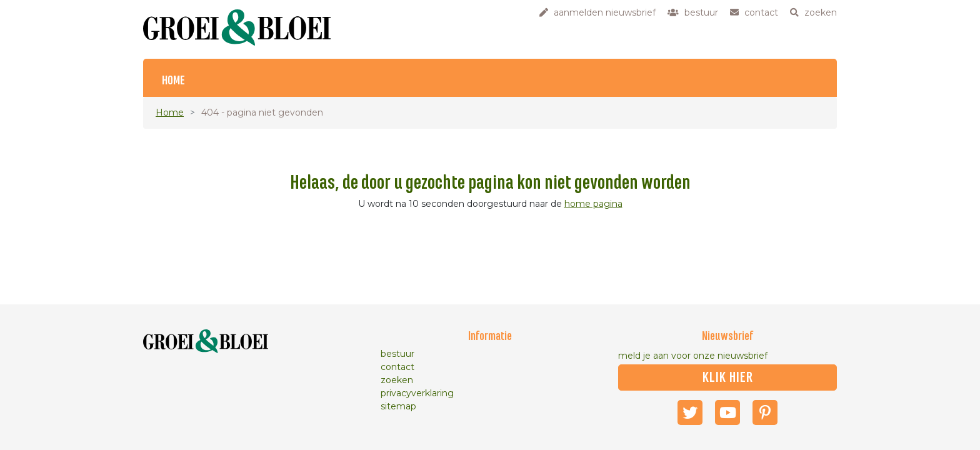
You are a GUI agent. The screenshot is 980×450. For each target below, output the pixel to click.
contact (397, 367)
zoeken (397, 380)
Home (173, 81)
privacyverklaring (417, 393)
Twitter (690, 412)
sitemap (398, 406)
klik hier (728, 377)
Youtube (727, 412)
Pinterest (765, 412)
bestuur (397, 354)
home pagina (593, 204)
